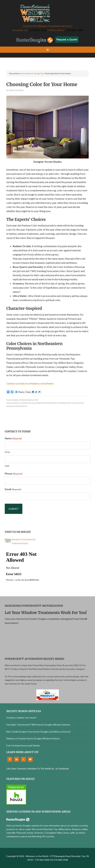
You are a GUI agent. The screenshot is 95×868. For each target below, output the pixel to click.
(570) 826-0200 (38, 30)
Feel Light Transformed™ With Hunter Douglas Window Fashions (38, 725)
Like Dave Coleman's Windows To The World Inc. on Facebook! (38, 769)
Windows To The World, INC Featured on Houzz (24, 541)
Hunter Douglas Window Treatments (39, 403)
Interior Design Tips (28, 400)
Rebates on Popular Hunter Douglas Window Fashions (33, 738)
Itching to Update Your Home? (21, 718)
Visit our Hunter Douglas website (23, 826)
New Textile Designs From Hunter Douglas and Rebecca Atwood (38, 732)
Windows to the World (47, 14)
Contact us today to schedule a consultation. (30, 383)
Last (7, 466)
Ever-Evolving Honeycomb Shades (23, 745)
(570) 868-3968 (74, 30)
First (7, 452)
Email (13, 489)
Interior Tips (65, 403)
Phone (13, 474)
